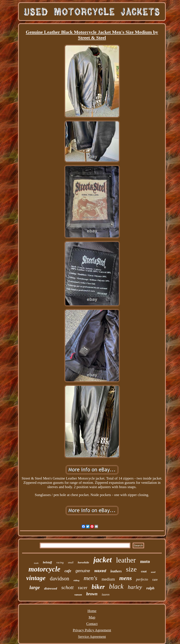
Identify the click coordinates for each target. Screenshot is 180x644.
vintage (36, 578)
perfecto (142, 579)
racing (60, 562)
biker (98, 587)
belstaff (48, 562)
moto (145, 561)
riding (76, 580)
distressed (51, 588)
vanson (78, 595)
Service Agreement (92, 637)
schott (67, 587)
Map (92, 617)
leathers (116, 571)
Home (92, 611)
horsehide (83, 562)
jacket (103, 560)
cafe (68, 571)
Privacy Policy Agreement (92, 630)
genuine (83, 571)
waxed (100, 571)
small (71, 563)
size (131, 569)
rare (155, 580)
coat (144, 571)
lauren (106, 595)
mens (126, 578)
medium (108, 579)
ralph (150, 588)
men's (91, 578)
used (153, 572)
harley (135, 587)
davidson (59, 578)
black (116, 586)
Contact (92, 624)
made (36, 563)
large (35, 587)
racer (83, 587)
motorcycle (44, 569)
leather (126, 560)
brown (92, 594)
